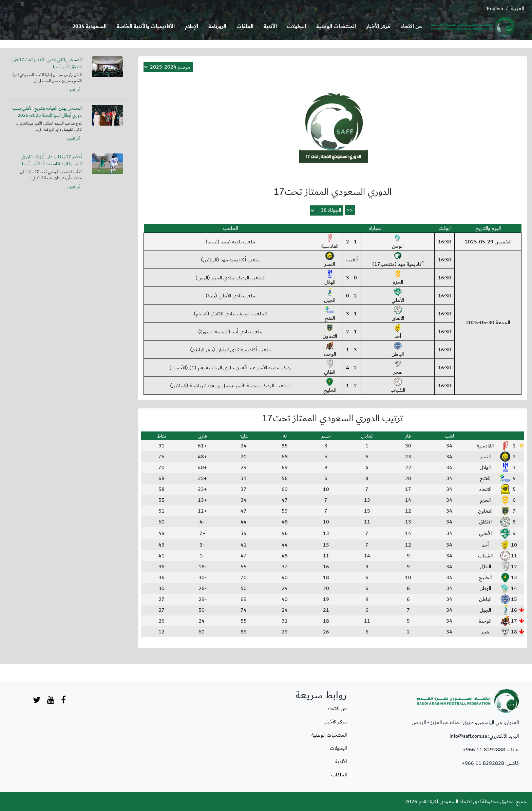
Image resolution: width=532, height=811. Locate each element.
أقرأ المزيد (73, 90)
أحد (398, 332)
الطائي (330, 368)
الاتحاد (485, 489)
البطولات (297, 27)
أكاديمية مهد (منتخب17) (398, 260)
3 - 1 (351, 350)
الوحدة (330, 350)
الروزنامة (217, 27)
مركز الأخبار (378, 27)
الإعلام (192, 27)
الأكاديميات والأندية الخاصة (146, 27)
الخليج (330, 386)
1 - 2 (351, 242)
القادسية (330, 242)
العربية (517, 8)
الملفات (245, 27)
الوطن (398, 242)
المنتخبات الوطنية (336, 27)
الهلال (330, 278)
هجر (398, 368)
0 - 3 (351, 278)
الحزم (398, 278)
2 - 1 (351, 386)
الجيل (330, 296)
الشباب (398, 386)
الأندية (270, 27)
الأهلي (398, 296)
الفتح (330, 314)
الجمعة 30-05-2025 (488, 322)
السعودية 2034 (89, 27)
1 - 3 (351, 314)
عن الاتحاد (411, 27)
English (495, 8)
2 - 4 (351, 368)
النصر (330, 260)
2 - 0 (351, 296)
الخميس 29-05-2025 (488, 242)
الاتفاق (398, 314)
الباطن (398, 350)
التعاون (330, 332)
